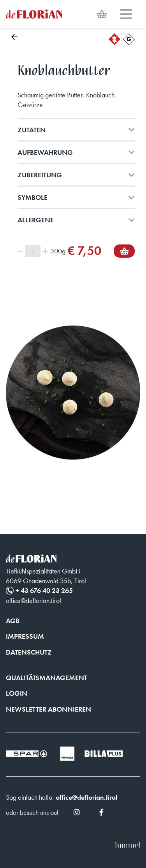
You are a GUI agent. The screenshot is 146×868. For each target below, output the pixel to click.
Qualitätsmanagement (47, 678)
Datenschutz (29, 652)
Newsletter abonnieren (48, 709)
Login (17, 693)
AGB (13, 621)
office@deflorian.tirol (86, 797)
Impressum (25, 636)
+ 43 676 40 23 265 (44, 590)
